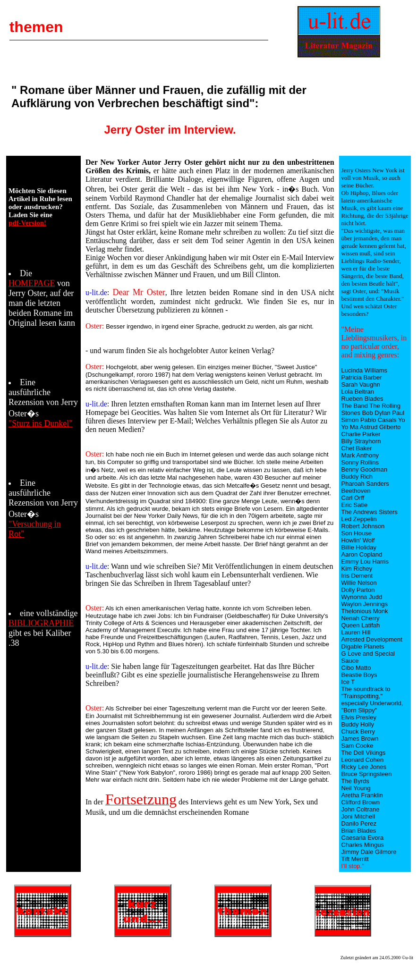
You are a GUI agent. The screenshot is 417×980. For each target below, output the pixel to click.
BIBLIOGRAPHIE (41, 623)
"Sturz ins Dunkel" (41, 423)
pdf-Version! (27, 223)
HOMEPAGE (32, 283)
